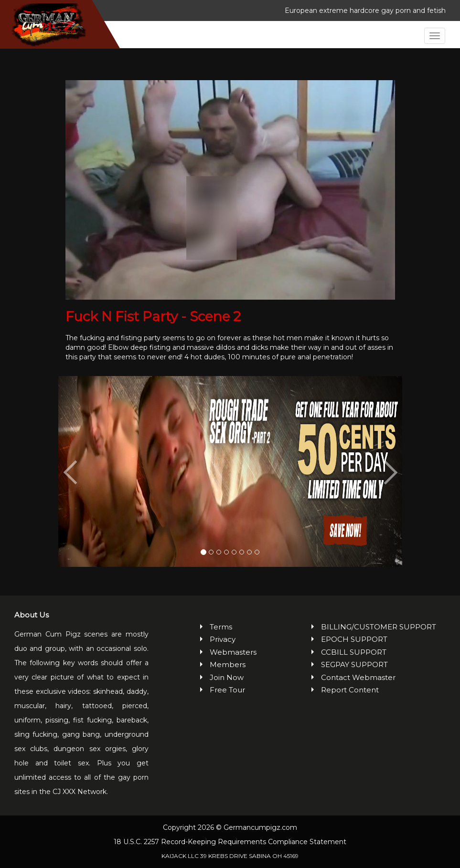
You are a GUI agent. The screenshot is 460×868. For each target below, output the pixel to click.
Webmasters (233, 652)
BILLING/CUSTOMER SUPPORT (379, 627)
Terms (221, 627)
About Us (32, 615)
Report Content (350, 690)
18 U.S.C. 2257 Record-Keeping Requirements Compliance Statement (230, 842)
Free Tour (227, 690)
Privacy (223, 639)
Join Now (227, 677)
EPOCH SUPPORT (354, 639)
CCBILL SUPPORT (354, 652)
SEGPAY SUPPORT (354, 664)
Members (228, 664)
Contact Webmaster (358, 677)
